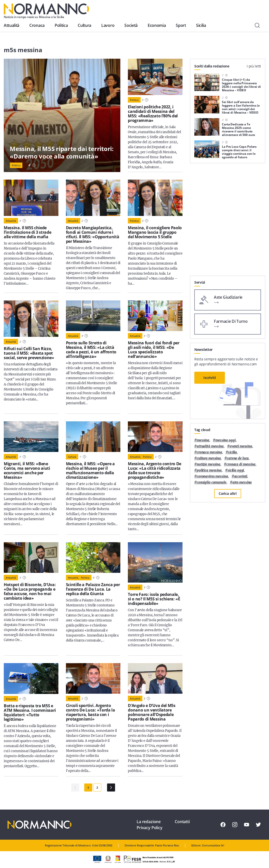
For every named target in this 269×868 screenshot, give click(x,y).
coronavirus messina (212, 476)
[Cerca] (257, 25)
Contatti (182, 822)
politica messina (209, 470)
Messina (203, 440)
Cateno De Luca (238, 458)
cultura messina (209, 458)
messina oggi (225, 440)
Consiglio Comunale (212, 482)
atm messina (242, 482)
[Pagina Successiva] (111, 787)
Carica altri (228, 493)
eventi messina (241, 446)
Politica (61, 25)
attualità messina (210, 446)
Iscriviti (210, 378)
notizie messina (209, 464)
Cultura (84, 25)
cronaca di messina (241, 464)
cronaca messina (209, 452)
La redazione (149, 822)
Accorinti (241, 476)
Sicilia (201, 25)
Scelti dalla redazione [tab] (212, 66)
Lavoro (108, 25)
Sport (181, 25)
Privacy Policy (150, 828)
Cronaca (37, 25)
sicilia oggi (236, 470)
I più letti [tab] (254, 66)
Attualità (12, 25)
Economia (157, 25)
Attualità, (135, 457)
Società (131, 25)
